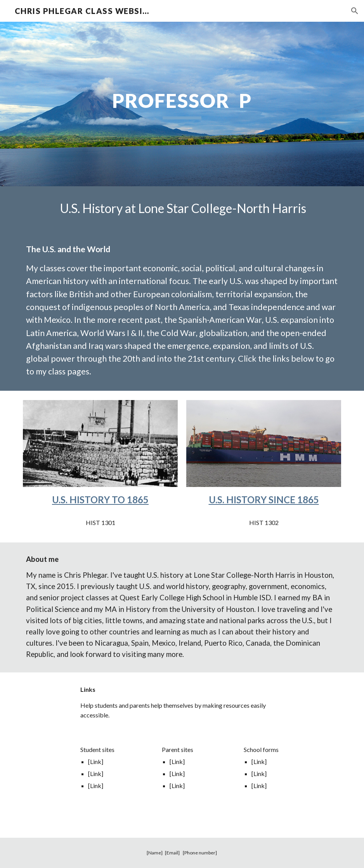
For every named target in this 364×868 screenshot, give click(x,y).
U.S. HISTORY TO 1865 (100, 500)
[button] (355, 11)
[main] (182, 104)
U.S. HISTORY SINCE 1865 (264, 500)
